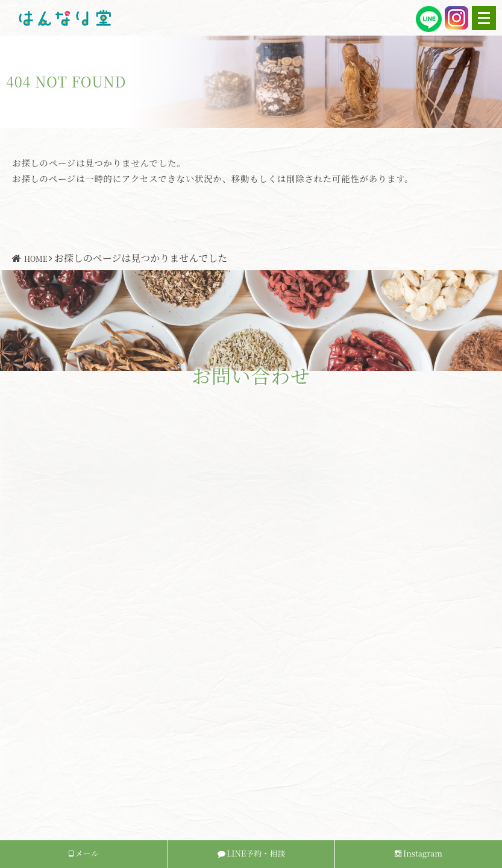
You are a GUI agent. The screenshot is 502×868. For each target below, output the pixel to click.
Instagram (419, 853)
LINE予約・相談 (252, 853)
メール (83, 853)
